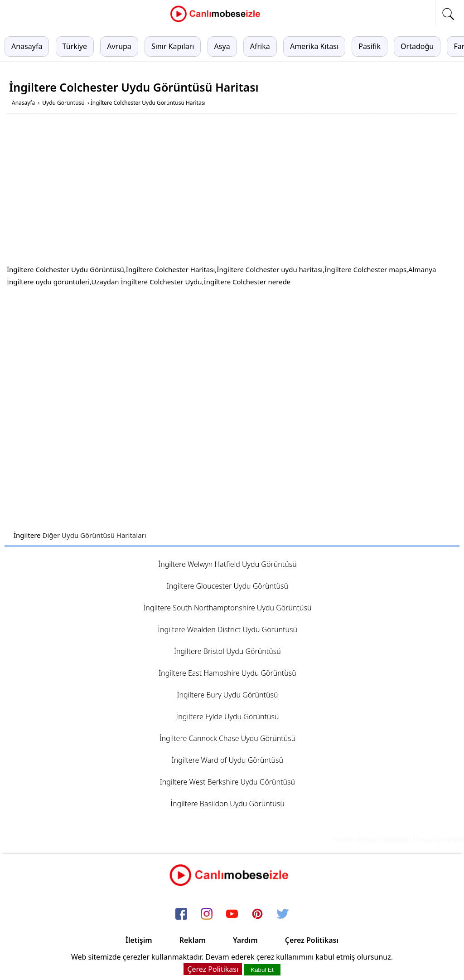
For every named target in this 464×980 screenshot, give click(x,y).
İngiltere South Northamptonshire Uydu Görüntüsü (227, 608)
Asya (222, 46)
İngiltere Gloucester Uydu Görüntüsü (227, 586)
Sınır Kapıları (173, 46)
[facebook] (181, 914)
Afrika (260, 46)
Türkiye (75, 46)
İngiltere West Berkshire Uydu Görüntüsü (227, 782)
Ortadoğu (417, 46)
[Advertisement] (232, 191)
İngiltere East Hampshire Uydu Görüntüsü (227, 673)
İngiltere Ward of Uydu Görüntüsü (227, 760)
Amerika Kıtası (314, 46)
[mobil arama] (448, 14)
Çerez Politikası (312, 940)
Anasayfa (27, 46)
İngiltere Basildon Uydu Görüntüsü (227, 804)
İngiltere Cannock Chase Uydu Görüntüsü (228, 738)
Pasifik (370, 46)
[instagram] (207, 914)
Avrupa (119, 46)
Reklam (193, 940)
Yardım (245, 940)
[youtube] (232, 914)
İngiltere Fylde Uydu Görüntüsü (227, 717)
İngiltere (27, 535)
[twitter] (283, 914)
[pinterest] (257, 914)
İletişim (139, 940)
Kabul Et (262, 970)
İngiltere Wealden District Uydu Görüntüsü (227, 629)
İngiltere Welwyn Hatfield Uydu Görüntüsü (227, 564)
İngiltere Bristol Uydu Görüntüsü (227, 651)
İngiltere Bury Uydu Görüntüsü (227, 695)
